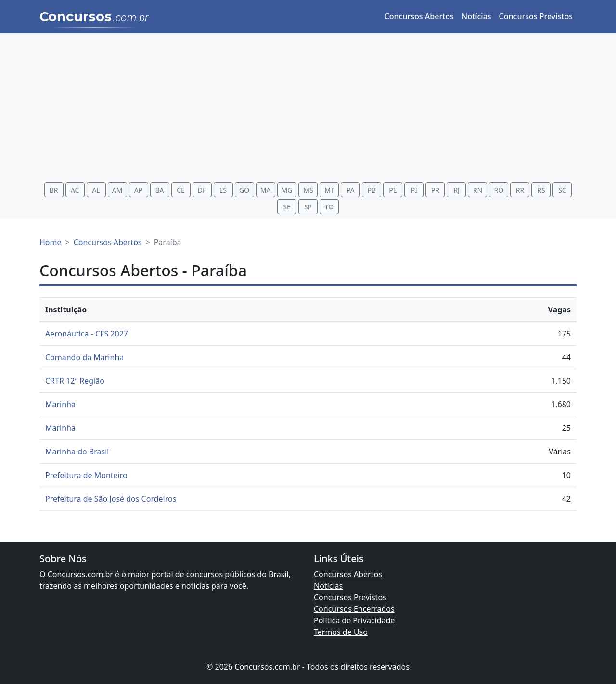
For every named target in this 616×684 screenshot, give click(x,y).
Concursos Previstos (536, 16)
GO (244, 190)
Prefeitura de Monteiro (86, 475)
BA (160, 190)
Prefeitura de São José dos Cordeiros (111, 499)
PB (372, 190)
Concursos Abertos (419, 16)
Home (51, 242)
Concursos (94, 17)
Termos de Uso (341, 632)
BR (54, 190)
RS (541, 190)
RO (499, 190)
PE (393, 190)
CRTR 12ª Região (75, 381)
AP (138, 190)
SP (308, 207)
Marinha (60, 404)
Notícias (476, 16)
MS (308, 190)
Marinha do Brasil (77, 452)
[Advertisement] (308, 109)
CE (181, 190)
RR (520, 190)
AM (117, 190)
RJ (456, 190)
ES (223, 190)
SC (562, 190)
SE (287, 207)
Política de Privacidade (354, 620)
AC (75, 190)
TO (329, 207)
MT (329, 190)
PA (351, 190)
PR (435, 190)
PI (414, 190)
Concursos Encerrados (354, 609)
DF (202, 190)
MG (287, 190)
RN (478, 190)
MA (266, 190)
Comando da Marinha (84, 357)
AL (96, 190)
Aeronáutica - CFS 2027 (87, 334)
